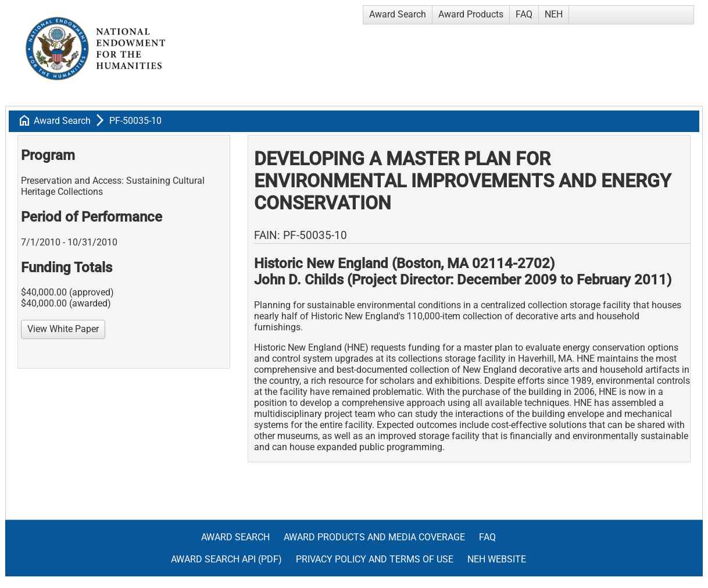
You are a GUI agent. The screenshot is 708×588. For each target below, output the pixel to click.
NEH (554, 14)
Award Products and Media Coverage (374, 537)
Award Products (471, 14)
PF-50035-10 (135, 121)
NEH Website (497, 559)
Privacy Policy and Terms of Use (375, 559)
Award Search (398, 14)
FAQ (524, 14)
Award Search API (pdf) (226, 559)
